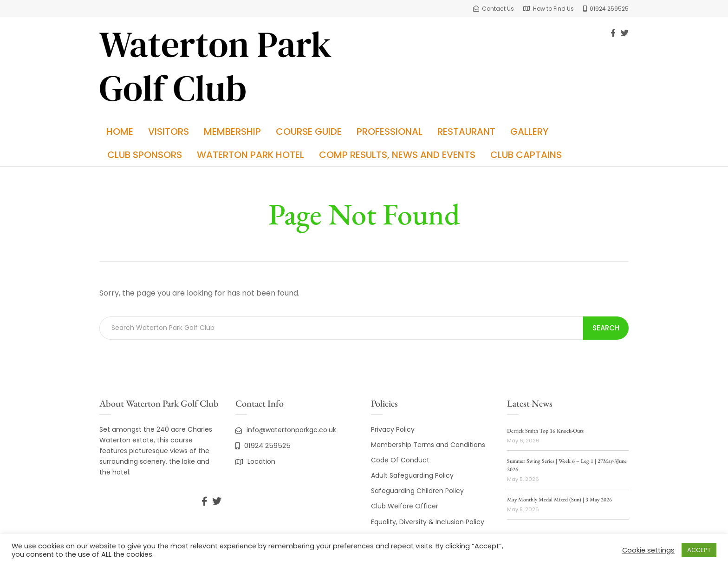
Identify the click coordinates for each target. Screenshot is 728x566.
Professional (390, 132)
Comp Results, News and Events (397, 155)
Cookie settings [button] (648, 550)
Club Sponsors (145, 155)
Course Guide (309, 132)
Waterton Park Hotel (250, 155)
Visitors (169, 132)
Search (606, 328)
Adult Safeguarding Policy (412, 475)
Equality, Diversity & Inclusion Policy (428, 522)
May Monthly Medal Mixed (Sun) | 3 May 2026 (559, 500)
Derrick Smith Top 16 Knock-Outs (545, 431)
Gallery (529, 132)
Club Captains (526, 155)
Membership (232, 132)
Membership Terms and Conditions (428, 445)
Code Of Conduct (400, 460)
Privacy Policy (393, 429)
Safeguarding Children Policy (417, 491)
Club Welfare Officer (405, 506)
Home (120, 132)
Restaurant (466, 132)
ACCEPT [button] (699, 550)
